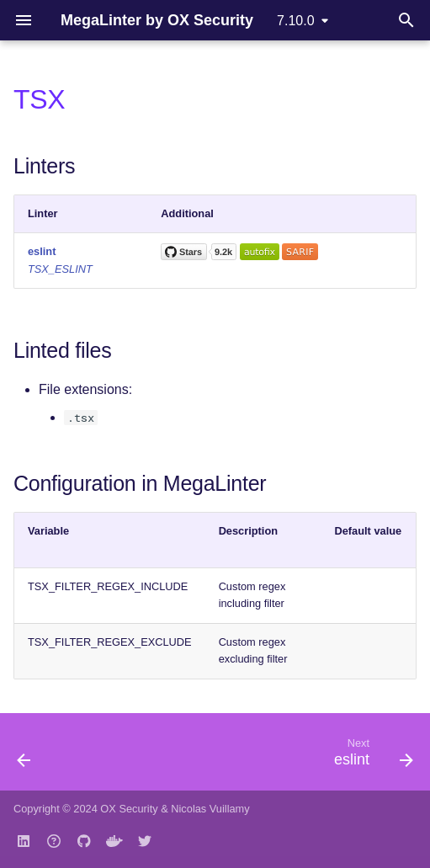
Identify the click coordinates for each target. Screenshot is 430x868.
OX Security (129, 809)
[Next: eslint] (371, 757)
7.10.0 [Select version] (295, 21)
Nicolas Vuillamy (210, 809)
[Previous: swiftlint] (25, 757)
